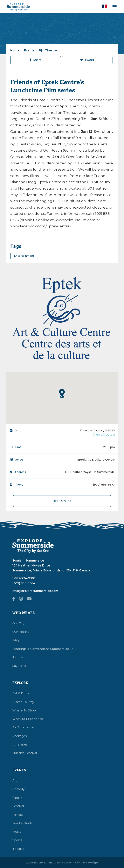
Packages (20, 736)
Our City (18, 623)
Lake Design (89, 863)
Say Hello (19, 666)
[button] (104, 6)
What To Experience (28, 719)
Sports (17, 840)
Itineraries (20, 745)
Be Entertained (24, 727)
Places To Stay (23, 702)
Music (17, 832)
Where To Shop (24, 710)
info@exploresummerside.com (35, 591)
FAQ (16, 640)
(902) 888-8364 (24, 583)
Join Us (18, 657)
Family (17, 798)
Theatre (48, 50)
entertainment (24, 256)
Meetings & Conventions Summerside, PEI (44, 649)
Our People (21, 632)
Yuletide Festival (25, 753)
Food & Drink (22, 823)
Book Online (62, 501)
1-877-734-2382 (24, 578)
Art (15, 780)
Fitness (18, 815)
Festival (18, 806)
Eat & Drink (21, 693)
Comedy (18, 789)
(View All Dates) (104, 435)
